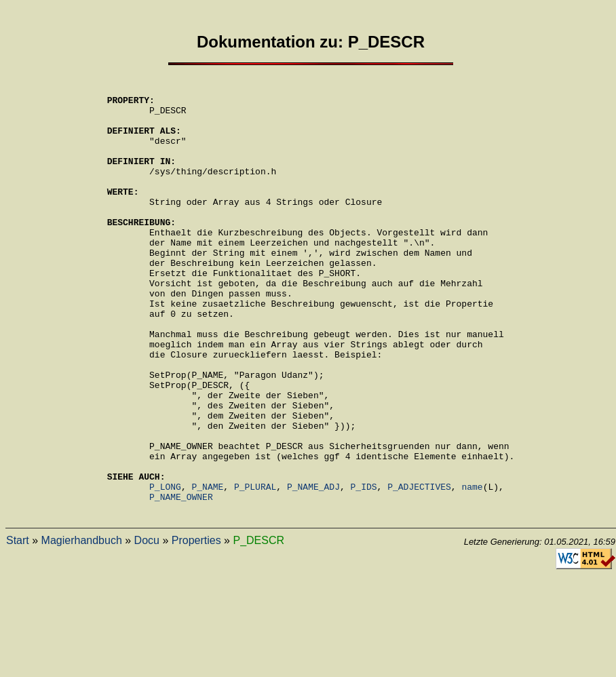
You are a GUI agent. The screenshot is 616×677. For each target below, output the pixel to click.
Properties (196, 626)
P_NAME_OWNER (181, 580)
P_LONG (165, 568)
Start (18, 626)
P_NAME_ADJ (313, 568)
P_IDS (364, 568)
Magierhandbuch (82, 626)
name (472, 568)
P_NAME (208, 568)
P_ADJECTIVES (419, 568)
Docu (147, 626)
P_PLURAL (255, 568)
